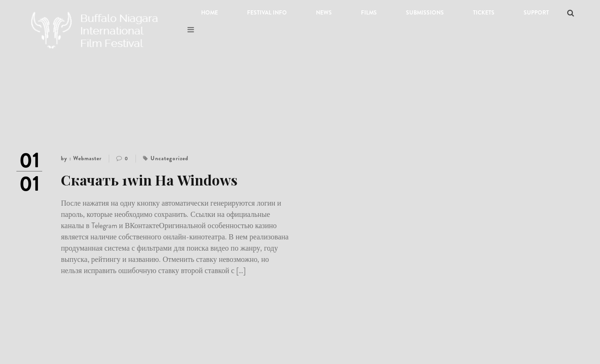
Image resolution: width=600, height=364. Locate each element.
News (324, 13)
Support (536, 13)
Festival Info (267, 13)
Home (210, 13)
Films (369, 13)
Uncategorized (169, 158)
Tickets (484, 13)
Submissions (425, 13)
